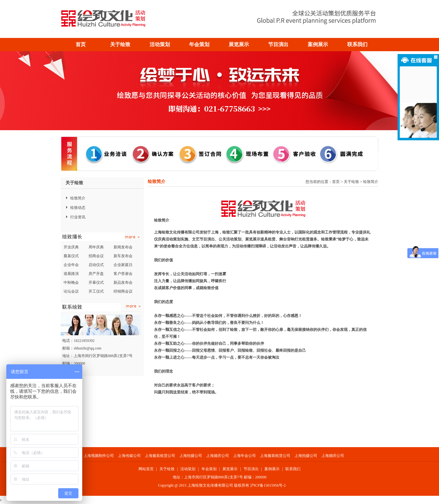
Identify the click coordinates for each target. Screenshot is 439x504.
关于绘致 (351, 182)
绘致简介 (78, 198)
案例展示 (272, 469)
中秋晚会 (71, 282)
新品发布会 (123, 282)
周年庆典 (96, 247)
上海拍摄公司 (191, 456)
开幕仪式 (96, 282)
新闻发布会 (123, 247)
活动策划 (188, 469)
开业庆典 (71, 247)
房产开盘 (96, 274)
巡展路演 (71, 274)
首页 (81, 44)
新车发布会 (123, 256)
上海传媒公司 (129, 456)
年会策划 (209, 469)
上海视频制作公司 (99, 456)
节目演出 (251, 469)
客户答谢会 (123, 274)
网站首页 (146, 469)
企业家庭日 (123, 265)
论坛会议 (71, 291)
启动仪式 (96, 265)
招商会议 (96, 256)
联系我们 (293, 469)
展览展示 (230, 469)
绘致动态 (78, 208)
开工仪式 (96, 291)
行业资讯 (78, 217)
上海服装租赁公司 (160, 456)
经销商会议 (123, 291)
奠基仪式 (71, 256)
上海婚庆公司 (218, 456)
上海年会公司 (245, 456)
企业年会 (71, 265)
